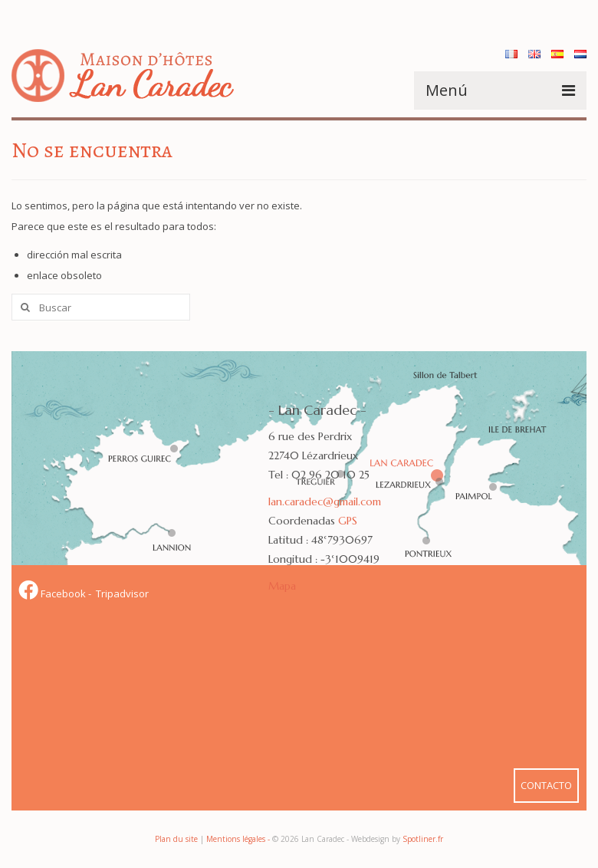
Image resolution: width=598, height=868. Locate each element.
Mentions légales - (239, 839)
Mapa (282, 586)
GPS (348, 521)
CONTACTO (546, 785)
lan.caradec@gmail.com (325, 501)
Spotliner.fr (423, 839)
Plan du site (176, 839)
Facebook (53, 593)
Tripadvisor (121, 593)
